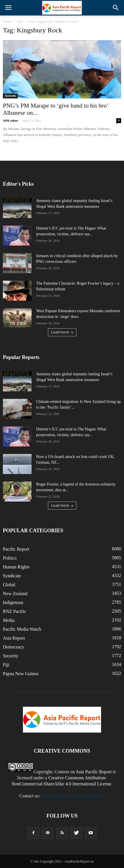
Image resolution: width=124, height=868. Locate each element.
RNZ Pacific (14, 611)
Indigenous (13, 602)
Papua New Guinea (21, 674)
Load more (62, 332)
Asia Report (14, 638)
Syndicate (12, 576)
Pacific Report (16, 549)
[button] (116, 8)
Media (9, 620)
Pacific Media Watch (22, 629)
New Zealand (15, 594)
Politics (10, 558)
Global (9, 585)
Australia (10, 96)
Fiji (6, 665)
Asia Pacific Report (94, 772)
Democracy (13, 647)
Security (10, 656)
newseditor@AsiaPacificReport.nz (73, 796)
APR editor (10, 121)
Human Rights (16, 567)
